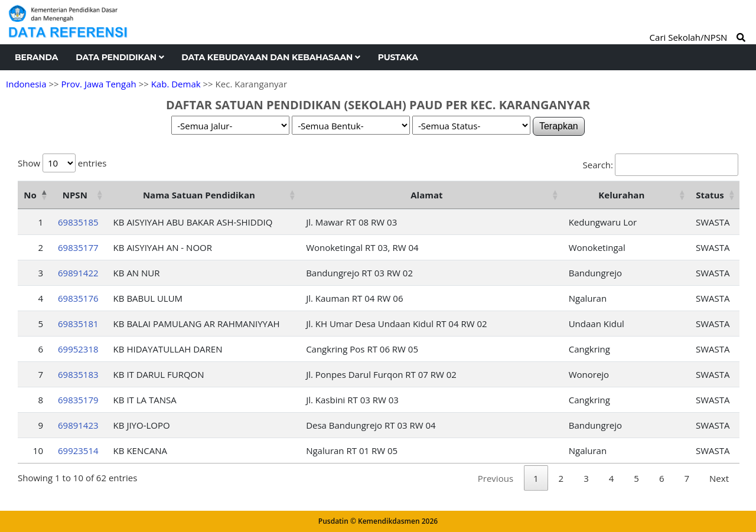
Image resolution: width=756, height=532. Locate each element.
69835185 (78, 222)
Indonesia (26, 84)
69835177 (78, 247)
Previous (496, 478)
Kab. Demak (176, 84)
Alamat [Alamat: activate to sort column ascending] (426, 195)
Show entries (62, 163)
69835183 (78, 374)
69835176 (78, 298)
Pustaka (398, 57)
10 (38, 451)
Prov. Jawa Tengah (98, 84)
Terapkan (559, 126)
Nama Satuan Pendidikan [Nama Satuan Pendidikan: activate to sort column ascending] (199, 195)
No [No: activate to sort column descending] (30, 195)
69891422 (78, 273)
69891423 (78, 425)
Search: (661, 165)
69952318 (78, 349)
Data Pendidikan (120, 57)
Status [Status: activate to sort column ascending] (710, 195)
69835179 (78, 400)
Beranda (36, 57)
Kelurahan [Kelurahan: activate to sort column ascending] (621, 195)
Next (719, 478)
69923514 (78, 451)
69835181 (78, 324)
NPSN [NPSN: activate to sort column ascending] (75, 195)
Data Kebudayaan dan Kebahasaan (271, 57)
